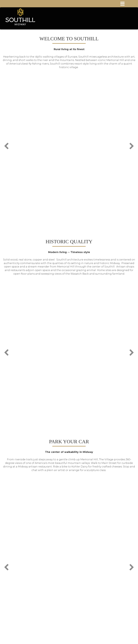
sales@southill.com (71, 588)
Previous (7, 145)
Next (131, 145)
